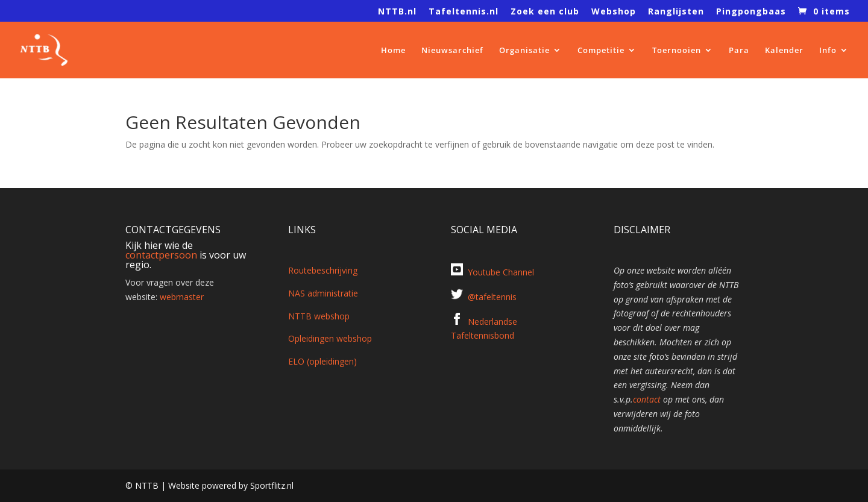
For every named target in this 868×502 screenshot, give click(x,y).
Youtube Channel (501, 272)
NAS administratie (323, 293)
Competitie (601, 51)
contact (647, 399)
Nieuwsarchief (452, 51)
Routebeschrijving (323, 270)
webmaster (182, 297)
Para (739, 51)
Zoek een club (545, 12)
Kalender (784, 51)
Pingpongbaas (751, 12)
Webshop (614, 12)
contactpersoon (161, 255)
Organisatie (524, 51)
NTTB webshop (319, 316)
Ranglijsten (676, 12)
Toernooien (677, 51)
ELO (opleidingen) (322, 361)
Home (393, 51)
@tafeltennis (492, 297)
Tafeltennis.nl (464, 12)
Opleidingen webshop (330, 338)
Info (828, 51)
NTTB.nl (397, 12)
